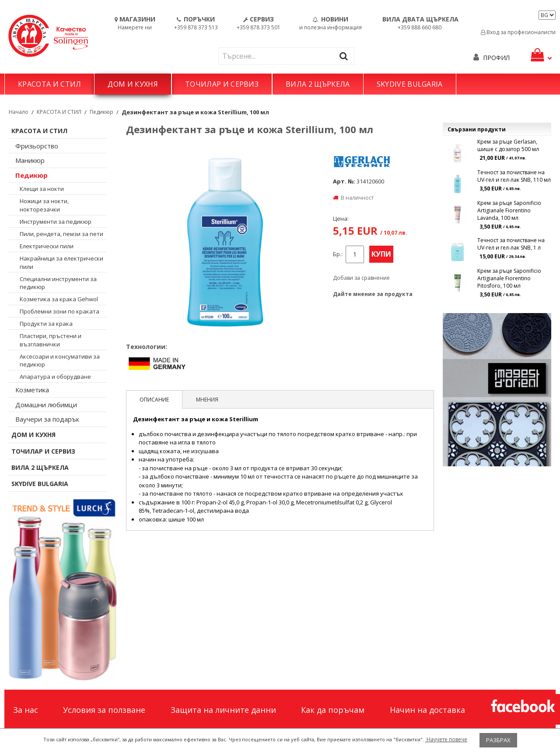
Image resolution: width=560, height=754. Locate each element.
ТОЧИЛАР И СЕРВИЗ (222, 84)
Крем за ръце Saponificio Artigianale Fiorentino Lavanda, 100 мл (509, 210)
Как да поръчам (333, 710)
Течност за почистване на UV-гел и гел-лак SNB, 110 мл (514, 176)
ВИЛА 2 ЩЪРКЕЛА (318, 84)
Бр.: (338, 254)
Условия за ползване (104, 710)
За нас (26, 710)
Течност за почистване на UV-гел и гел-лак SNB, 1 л (511, 244)
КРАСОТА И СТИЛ (49, 84)
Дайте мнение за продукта (373, 294)
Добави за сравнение (361, 278)
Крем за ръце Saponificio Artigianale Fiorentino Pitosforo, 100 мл (509, 278)
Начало (19, 112)
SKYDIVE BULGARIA (410, 84)
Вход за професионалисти (518, 32)
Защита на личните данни (223, 710)
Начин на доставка (427, 710)
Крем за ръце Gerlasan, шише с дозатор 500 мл (508, 145)
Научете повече (446, 739)
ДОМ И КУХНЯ (133, 84)
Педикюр (101, 112)
